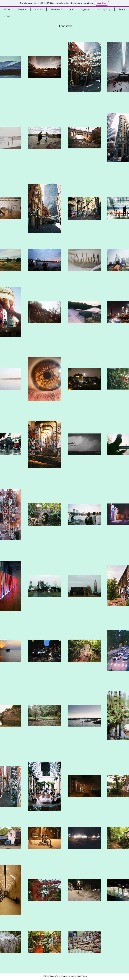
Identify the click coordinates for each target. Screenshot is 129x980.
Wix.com (85, 976)
